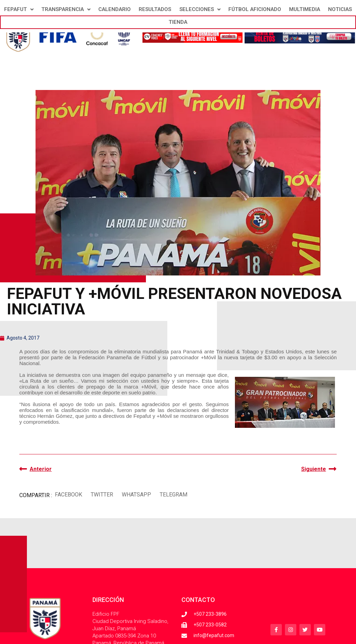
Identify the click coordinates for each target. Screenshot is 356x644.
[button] (68, 495)
